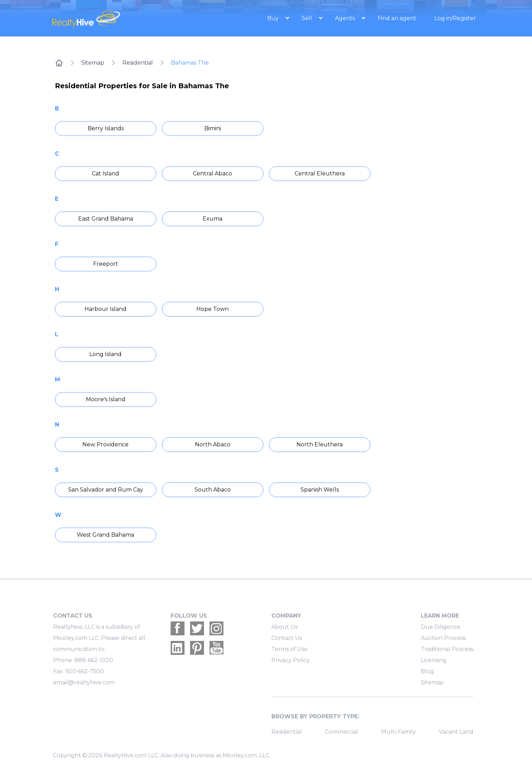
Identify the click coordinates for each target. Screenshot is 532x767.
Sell (308, 18)
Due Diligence (441, 627)
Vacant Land (456, 732)
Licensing (434, 660)
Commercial (342, 732)
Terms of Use (289, 649)
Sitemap (93, 63)
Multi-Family (399, 732)
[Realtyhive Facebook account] (178, 628)
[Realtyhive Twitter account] (197, 628)
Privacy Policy (290, 660)
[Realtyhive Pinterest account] (197, 648)
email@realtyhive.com (84, 682)
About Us (284, 627)
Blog (427, 671)
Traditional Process (447, 649)
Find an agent (397, 18)
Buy (274, 18)
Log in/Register (455, 18)
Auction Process (443, 638)
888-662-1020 (94, 660)
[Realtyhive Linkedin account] (178, 648)
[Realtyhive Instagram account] (216, 628)
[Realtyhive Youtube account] (216, 648)
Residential (138, 63)
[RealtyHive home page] (115, 18)
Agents (346, 18)
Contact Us (287, 638)
